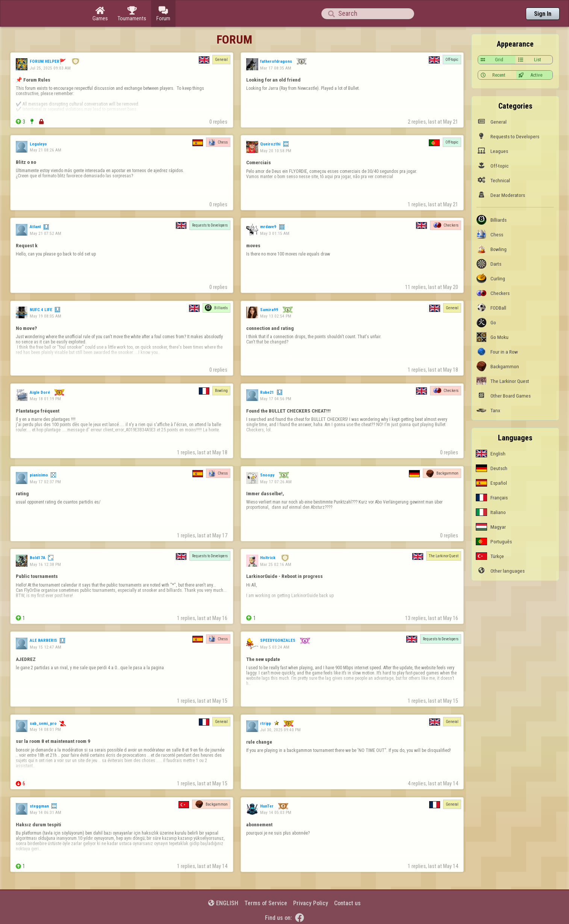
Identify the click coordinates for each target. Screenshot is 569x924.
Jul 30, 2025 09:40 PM (280, 730)
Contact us (347, 903)
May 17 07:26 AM (276, 482)
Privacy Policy (311, 903)
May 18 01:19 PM (45, 399)
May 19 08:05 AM (45, 316)
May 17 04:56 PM (276, 399)
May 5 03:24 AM (275, 647)
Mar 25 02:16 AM (276, 564)
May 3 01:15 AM (275, 233)
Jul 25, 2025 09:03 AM (50, 68)
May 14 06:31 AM (45, 812)
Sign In (543, 14)
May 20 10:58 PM (276, 151)
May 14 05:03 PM (276, 812)
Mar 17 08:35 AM (276, 68)
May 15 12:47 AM (45, 647)
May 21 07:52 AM (45, 233)
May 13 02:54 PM (276, 316)
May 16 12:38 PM (45, 564)
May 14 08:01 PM (45, 729)
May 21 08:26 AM (45, 150)
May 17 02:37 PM (45, 482)
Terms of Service (266, 903)
